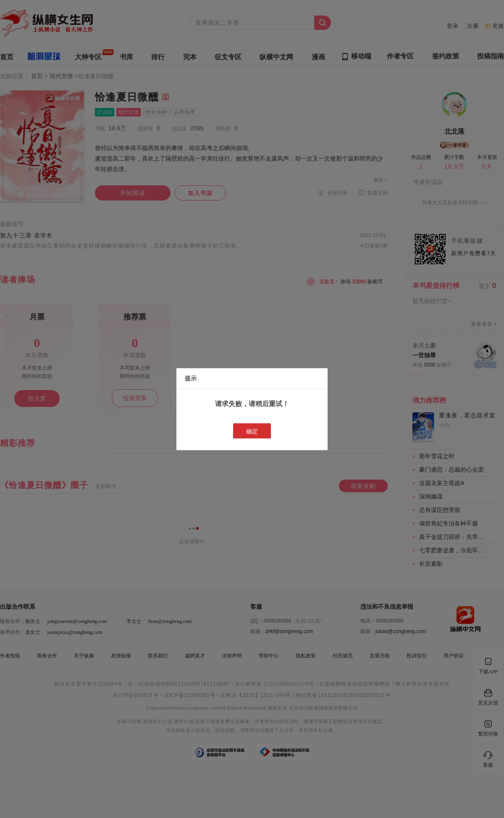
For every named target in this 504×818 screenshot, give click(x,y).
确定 (252, 431)
